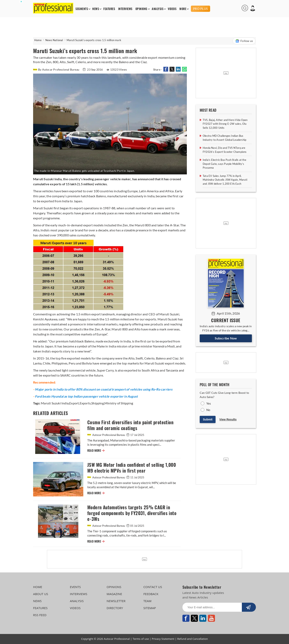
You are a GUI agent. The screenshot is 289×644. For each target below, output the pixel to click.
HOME (38, 587)
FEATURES (109, 9)
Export (74, 403)
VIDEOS (172, 9)
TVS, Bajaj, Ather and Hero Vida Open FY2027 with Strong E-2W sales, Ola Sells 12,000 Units (225, 124)
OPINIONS (141, 9)
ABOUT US (41, 594)
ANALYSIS (158, 9)
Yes (209, 403)
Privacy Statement (163, 639)
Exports (85, 403)
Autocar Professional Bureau (106, 435)
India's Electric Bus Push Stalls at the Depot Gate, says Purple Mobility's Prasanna (224, 164)
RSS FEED (40, 615)
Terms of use (141, 639)
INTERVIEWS (125, 9)
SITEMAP (150, 608)
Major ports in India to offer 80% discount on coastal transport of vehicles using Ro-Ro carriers (104, 389)
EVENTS (75, 587)
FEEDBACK (151, 594)
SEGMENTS (82, 9)
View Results (228, 419)
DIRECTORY (115, 608)
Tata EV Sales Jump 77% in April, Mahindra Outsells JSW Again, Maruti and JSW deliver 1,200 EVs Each (225, 180)
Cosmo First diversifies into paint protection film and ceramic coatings (130, 425)
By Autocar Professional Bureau (56, 69)
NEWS (96, 9)
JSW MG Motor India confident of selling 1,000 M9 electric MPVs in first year (132, 468)
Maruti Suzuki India (55, 403)
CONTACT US (153, 587)
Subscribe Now (226, 338)
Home (38, 40)
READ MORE (96, 451)
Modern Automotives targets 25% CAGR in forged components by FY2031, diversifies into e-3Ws (132, 513)
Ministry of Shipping (119, 403)
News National (54, 40)
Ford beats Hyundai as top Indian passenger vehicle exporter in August (86, 396)
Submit (208, 419)
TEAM (147, 601)
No (208, 410)
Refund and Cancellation (193, 639)
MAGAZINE (114, 594)
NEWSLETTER (116, 601)
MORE (183, 9)
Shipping (98, 403)
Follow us (244, 41)
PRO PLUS (200, 9)
